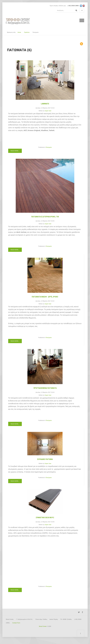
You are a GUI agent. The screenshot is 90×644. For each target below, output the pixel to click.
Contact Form (16, 623)
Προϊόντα (27, 32)
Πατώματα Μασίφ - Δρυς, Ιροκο (45, 297)
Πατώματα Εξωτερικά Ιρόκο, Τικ (45, 217)
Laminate (45, 104)
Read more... (15, 151)
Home (19, 32)
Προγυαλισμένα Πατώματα (45, 388)
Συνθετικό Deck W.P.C (45, 518)
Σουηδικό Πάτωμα (45, 459)
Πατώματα (49, 147)
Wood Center (43, 626)
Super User (48, 111)
